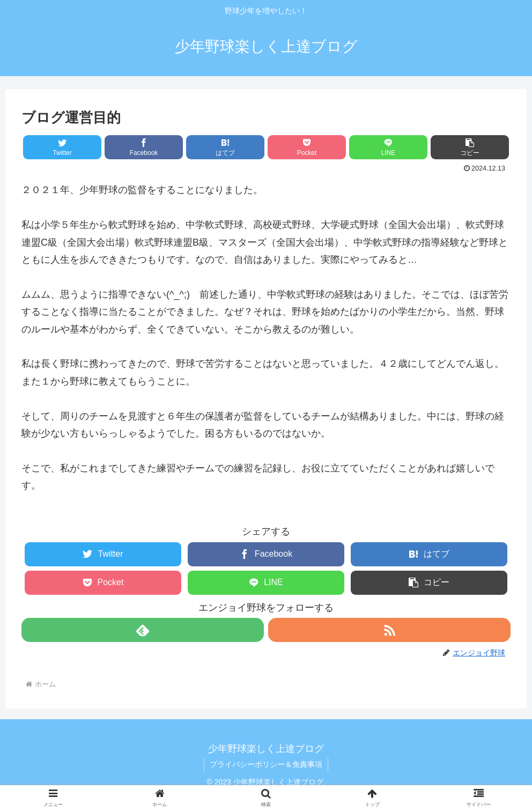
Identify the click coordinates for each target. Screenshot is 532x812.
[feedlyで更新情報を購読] (143, 630)
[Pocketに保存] (307, 147)
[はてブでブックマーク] (225, 147)
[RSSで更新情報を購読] (389, 630)
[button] (470, 147)
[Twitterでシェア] (62, 147)
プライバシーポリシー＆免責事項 (266, 764)
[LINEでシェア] (388, 147)
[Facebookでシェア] (144, 147)
